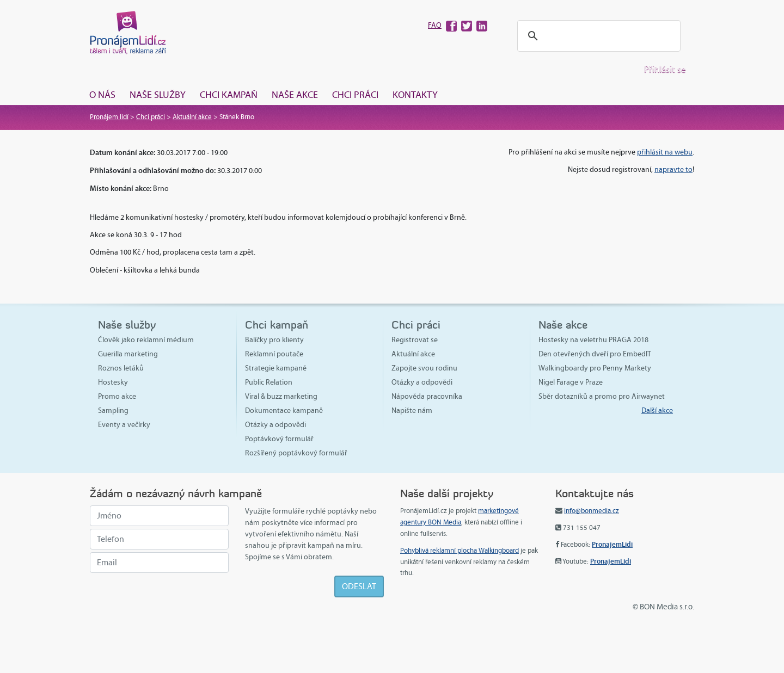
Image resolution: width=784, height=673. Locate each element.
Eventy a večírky (124, 425)
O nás (102, 95)
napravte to (673, 169)
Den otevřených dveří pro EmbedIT (595, 354)
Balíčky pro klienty (274, 340)
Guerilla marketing (128, 354)
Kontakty (415, 95)
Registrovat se (415, 340)
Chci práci (355, 95)
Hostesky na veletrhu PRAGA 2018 (593, 340)
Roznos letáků (121, 368)
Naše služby (158, 95)
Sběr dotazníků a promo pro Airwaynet (602, 396)
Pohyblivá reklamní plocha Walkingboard (460, 551)
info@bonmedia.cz (592, 511)
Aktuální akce (192, 117)
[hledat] (597, 36)
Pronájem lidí (109, 117)
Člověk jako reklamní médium (146, 340)
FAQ (435, 25)
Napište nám (412, 410)
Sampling (113, 410)
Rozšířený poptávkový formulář (296, 453)
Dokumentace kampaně (284, 410)
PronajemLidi (612, 544)
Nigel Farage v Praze (571, 382)
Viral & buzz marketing (281, 396)
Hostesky (113, 382)
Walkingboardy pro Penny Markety (595, 368)
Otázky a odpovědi (275, 425)
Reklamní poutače (274, 354)
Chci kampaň (229, 95)
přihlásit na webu (665, 152)
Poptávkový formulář (279, 439)
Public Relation (269, 382)
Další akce (657, 410)
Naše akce (295, 95)
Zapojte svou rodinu (424, 368)
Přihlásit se (665, 69)
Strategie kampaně (276, 368)
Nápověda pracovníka (427, 396)
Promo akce (117, 396)
